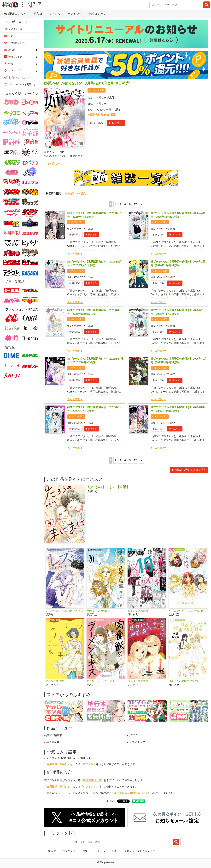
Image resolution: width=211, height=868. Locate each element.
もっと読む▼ (52, 164)
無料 (115, 851)
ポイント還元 (98, 90)
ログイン (88, 764)
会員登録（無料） (57, 764)
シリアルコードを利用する (22, 84)
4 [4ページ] (125, 204)
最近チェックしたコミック (140, 851)
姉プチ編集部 (107, 98)
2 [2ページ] (115, 204)
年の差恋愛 (53, 742)
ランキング (75, 14)
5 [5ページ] (130, 204)
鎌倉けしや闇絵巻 (138, 681)
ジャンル (55, 14)
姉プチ (103, 104)
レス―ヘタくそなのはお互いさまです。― (65, 611)
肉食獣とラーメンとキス (101, 681)
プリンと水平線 (55, 681)
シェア (111, 801)
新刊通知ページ (92, 780)
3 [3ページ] (120, 204)
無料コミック (97, 14)
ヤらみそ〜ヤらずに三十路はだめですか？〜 (188, 611)
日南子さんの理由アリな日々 (185, 681)
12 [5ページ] (135, 204)
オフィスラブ (137, 742)
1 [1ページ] (111, 204)
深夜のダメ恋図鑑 (138, 611)
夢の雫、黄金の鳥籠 (98, 611)
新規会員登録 (15, 29)
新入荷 (38, 14)
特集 (85, 851)
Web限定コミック (15, 14)
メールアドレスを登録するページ (128, 793)
